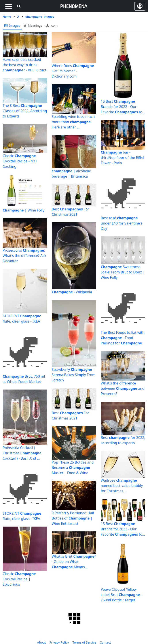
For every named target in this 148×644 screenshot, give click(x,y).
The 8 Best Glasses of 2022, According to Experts (25, 111)
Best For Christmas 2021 (70, 212)
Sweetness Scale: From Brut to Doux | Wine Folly (123, 272)
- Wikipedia (72, 292)
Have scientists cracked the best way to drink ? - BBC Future (25, 65)
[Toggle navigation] (9, 6)
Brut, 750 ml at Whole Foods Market (24, 379)
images (12, 25)
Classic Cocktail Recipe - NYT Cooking (20, 161)
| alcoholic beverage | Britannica (71, 174)
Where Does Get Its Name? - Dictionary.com (73, 71)
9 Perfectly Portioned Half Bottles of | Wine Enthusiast (73, 518)
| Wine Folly (24, 210)
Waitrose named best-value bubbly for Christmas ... (122, 486)
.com (52, 25)
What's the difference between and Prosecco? (123, 388)
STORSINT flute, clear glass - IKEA (22, 319)
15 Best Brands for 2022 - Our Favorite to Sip (121, 107)
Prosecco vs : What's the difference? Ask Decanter (24, 256)
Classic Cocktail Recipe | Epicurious (19, 579)
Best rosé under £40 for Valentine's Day (121, 223)
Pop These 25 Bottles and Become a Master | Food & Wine (73, 468)
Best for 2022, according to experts (123, 440)
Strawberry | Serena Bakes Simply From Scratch (74, 375)
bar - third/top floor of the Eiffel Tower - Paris (122, 158)
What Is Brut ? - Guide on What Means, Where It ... (74, 562)
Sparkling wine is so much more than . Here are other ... (73, 122)
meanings (33, 25)
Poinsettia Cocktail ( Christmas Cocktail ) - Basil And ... (22, 453)
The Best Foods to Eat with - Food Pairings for (123, 338)
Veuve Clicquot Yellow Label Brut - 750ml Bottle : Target (121, 595)
